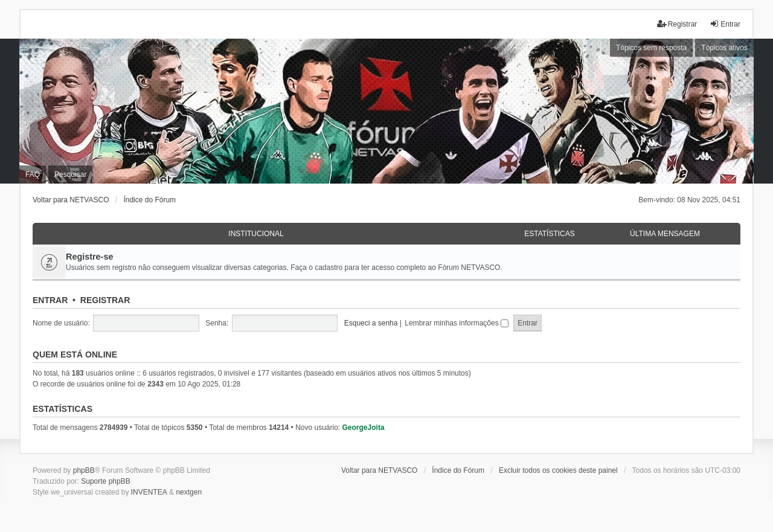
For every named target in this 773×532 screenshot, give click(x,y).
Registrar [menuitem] (677, 24)
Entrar (50, 300)
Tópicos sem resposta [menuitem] (651, 48)
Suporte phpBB (105, 481)
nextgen (189, 492)
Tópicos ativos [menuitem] (724, 48)
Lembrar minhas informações (457, 323)
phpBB (84, 470)
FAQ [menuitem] (33, 175)
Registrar (105, 300)
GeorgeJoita (364, 428)
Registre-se (89, 257)
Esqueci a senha (371, 323)
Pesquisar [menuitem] (70, 175)
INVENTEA (149, 492)
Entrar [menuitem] (725, 24)
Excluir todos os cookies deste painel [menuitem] (558, 470)
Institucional (256, 234)
